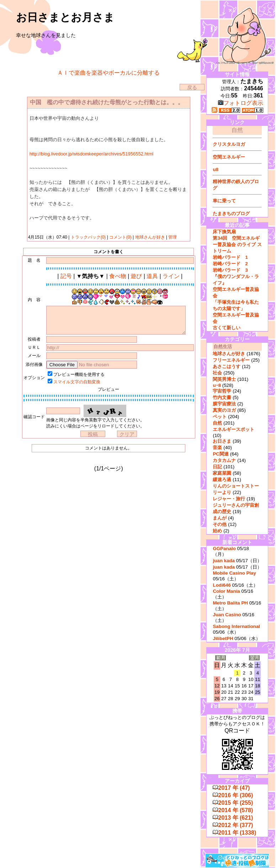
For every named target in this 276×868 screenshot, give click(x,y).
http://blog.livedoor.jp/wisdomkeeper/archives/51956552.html (91, 154)
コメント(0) (120, 237)
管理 (172, 237)
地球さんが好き (150, 237)
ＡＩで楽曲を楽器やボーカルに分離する (108, 73)
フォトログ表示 (241, 103)
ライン (171, 276)
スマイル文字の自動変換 (77, 382)
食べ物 (118, 276)
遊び (136, 276)
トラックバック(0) (88, 237)
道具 (152, 276)
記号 (66, 276)
